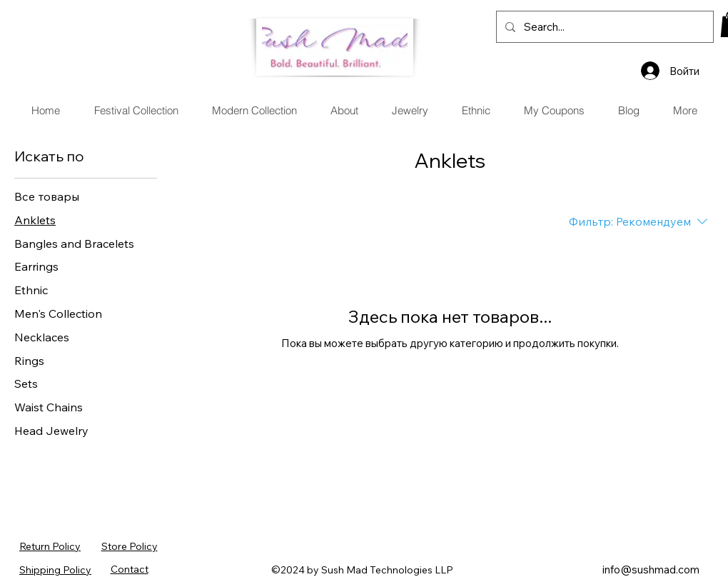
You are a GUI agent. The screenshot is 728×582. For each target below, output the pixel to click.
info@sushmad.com (651, 570)
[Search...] (603, 27)
